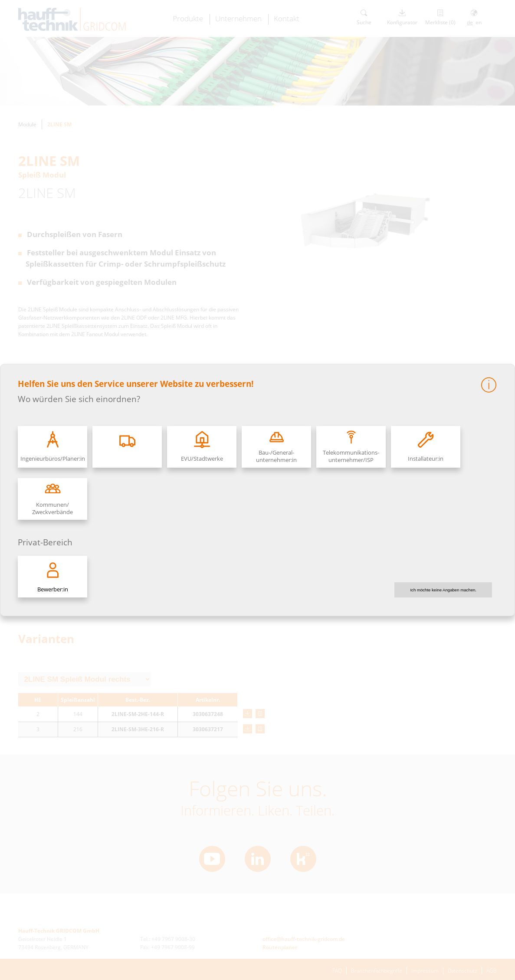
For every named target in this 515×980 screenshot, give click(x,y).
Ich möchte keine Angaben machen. (443, 590)
